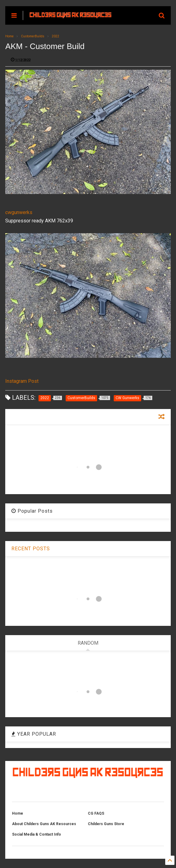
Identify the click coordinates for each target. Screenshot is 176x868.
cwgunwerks (19, 212)
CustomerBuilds (33, 36)
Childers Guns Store (106, 824)
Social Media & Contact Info (37, 834)
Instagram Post (22, 381)
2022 (55, 36)
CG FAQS (96, 813)
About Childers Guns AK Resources (44, 824)
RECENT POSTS (31, 549)
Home (9, 36)
